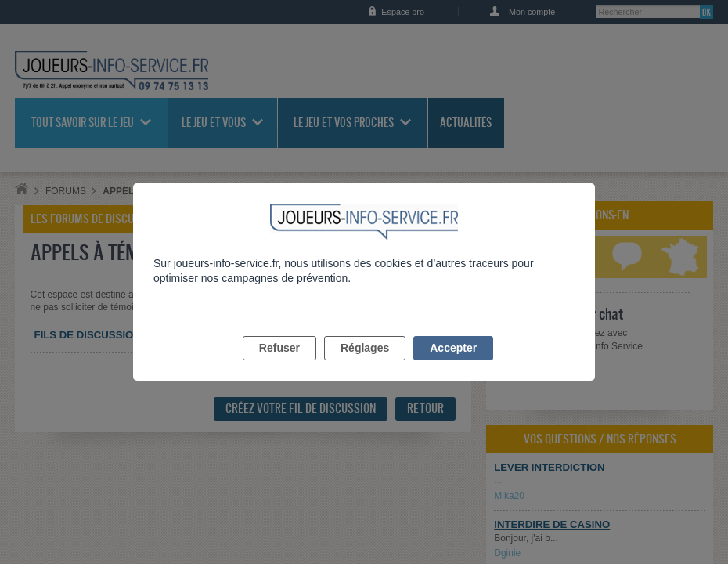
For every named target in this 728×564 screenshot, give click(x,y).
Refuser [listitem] (279, 366)
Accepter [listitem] (453, 366)
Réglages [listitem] (365, 366)
